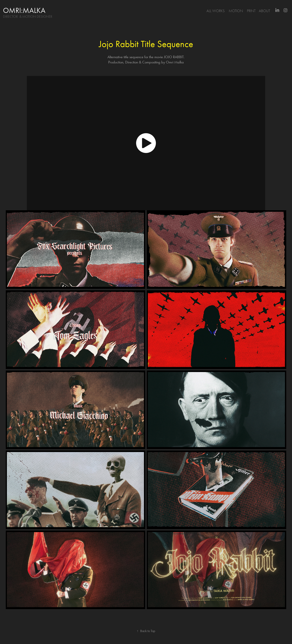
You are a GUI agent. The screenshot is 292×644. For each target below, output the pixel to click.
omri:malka (24, 10)
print (251, 11)
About (264, 11)
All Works (216, 11)
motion (236, 11)
